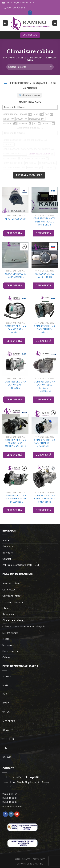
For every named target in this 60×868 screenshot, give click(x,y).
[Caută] (5, 23)
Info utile (8, 553)
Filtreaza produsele (29, 175)
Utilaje (6, 608)
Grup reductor (10, 651)
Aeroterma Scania (15, 219)
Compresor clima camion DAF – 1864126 (15, 385)
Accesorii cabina (11, 584)
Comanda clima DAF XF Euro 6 (45, 275)
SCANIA (7, 677)
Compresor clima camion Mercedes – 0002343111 (45, 443)
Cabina (6, 657)
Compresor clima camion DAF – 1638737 (15, 329)
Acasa (6, 540)
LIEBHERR (8, 739)
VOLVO (6, 712)
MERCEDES (9, 721)
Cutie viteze (9, 590)
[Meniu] (55, 23)
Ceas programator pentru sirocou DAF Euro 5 (45, 222)
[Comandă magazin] (30, 67)
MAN (5, 686)
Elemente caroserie (13, 602)
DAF (5, 694)
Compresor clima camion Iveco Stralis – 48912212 (15, 443)
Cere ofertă (14, 233)
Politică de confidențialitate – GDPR (22, 565)
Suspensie (8, 645)
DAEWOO (7, 757)
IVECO (6, 703)
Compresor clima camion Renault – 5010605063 (45, 499)
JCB (5, 748)
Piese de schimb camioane (31, 58)
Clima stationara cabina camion (15, 275)
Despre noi (8, 547)
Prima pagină (9, 58)
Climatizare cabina (13, 620)
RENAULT (8, 730)
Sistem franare (10, 633)
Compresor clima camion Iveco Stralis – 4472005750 (45, 386)
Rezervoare (8, 614)
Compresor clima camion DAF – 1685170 (45, 329)
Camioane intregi (12, 596)
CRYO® (42, 859)
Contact (7, 559)
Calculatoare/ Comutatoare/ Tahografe (24, 627)
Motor (6, 639)
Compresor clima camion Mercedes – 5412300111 (15, 499)
